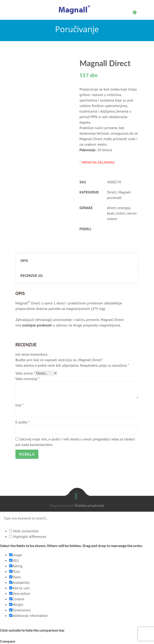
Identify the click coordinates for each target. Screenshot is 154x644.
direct (112, 208)
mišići (121, 213)
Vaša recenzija (28, 379)
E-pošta (23, 422)
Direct (112, 192)
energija (124, 208)
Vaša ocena (25, 373)
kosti (111, 213)
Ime (20, 405)
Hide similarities (24, 531)
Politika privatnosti (90, 505)
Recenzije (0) (31, 275)
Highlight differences (28, 536)
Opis (24, 261)
